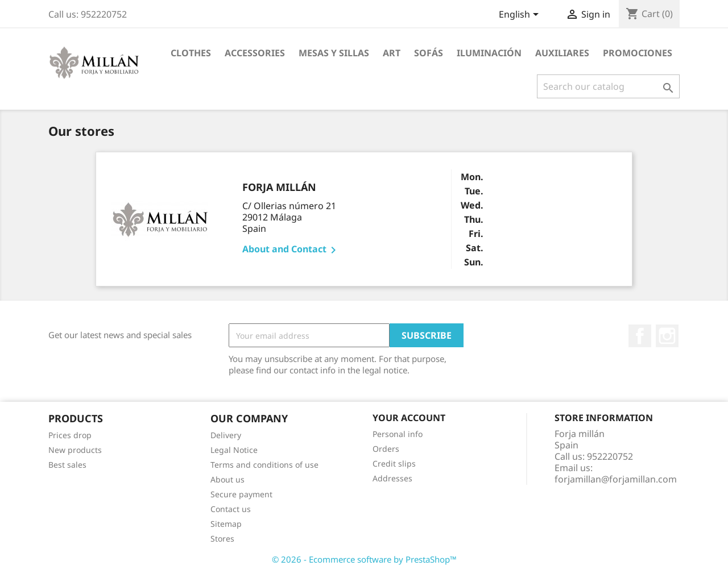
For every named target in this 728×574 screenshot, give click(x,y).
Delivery (226, 435)
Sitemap (226, 524)
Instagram (667, 336)
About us (227, 479)
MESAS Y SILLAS (334, 53)
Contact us (231, 509)
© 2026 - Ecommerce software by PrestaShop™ (364, 559)
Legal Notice (234, 450)
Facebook (640, 336)
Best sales (67, 465)
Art (392, 53)
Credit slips (394, 463)
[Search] (608, 86)
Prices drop (70, 435)
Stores (222, 538)
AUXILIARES (562, 53)
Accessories (255, 53)
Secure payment (241, 494)
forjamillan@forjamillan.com (616, 479)
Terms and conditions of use (264, 465)
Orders (386, 449)
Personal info (398, 434)
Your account (409, 418)
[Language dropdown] (521, 15)
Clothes (191, 53)
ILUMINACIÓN (489, 53)
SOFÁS (429, 53)
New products (75, 450)
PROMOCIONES (638, 53)
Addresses (392, 478)
